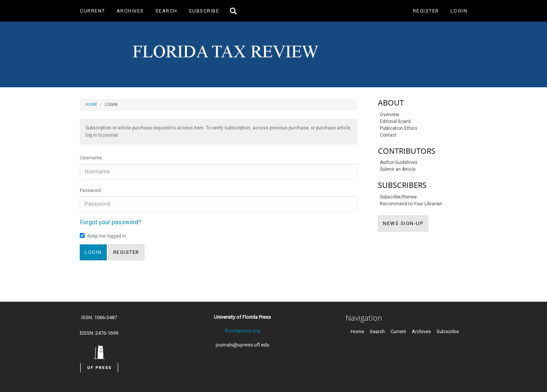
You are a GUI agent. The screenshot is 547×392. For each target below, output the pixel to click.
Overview (390, 115)
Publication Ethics (399, 128)
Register (426, 11)
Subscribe (204, 11)
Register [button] (126, 252)
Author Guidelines (399, 162)
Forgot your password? (111, 222)
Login (459, 11)
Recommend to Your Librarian (411, 204)
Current (92, 11)
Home (91, 105)
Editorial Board (395, 121)
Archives (130, 11)
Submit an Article (398, 169)
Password (90, 190)
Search (166, 11)
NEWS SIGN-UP (406, 223)
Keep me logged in (103, 236)
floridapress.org (242, 331)
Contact (388, 135)
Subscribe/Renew (398, 197)
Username (91, 158)
